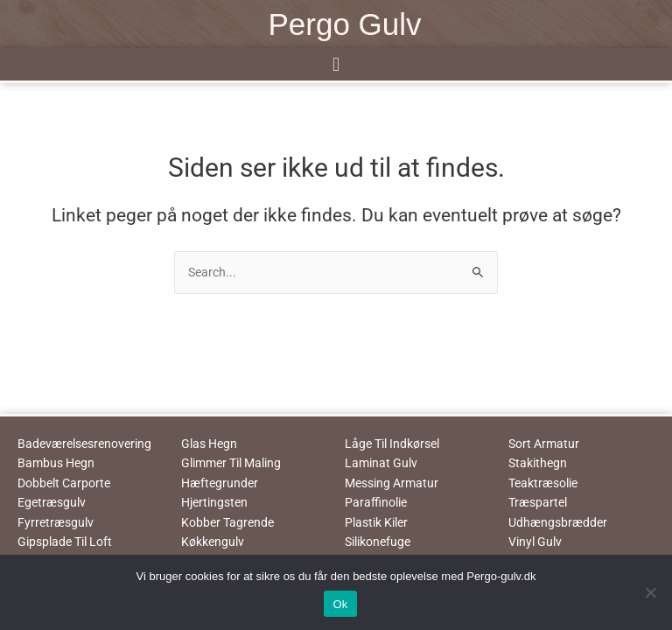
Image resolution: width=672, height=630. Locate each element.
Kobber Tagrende (227, 522)
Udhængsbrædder (558, 522)
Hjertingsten (214, 502)
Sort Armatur (544, 444)
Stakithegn (538, 463)
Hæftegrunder (220, 483)
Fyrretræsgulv (56, 522)
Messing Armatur (392, 483)
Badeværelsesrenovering (84, 444)
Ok (340, 604)
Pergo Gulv (344, 24)
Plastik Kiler (376, 522)
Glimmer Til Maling (231, 463)
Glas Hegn (209, 444)
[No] (650, 592)
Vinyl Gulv (535, 542)
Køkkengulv (213, 542)
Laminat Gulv (381, 463)
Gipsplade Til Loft (65, 542)
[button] (336, 64)
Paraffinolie (376, 502)
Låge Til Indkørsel (392, 444)
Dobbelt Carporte (64, 483)
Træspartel (538, 502)
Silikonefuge (378, 542)
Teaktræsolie (543, 483)
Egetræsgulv (52, 502)
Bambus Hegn (56, 463)
